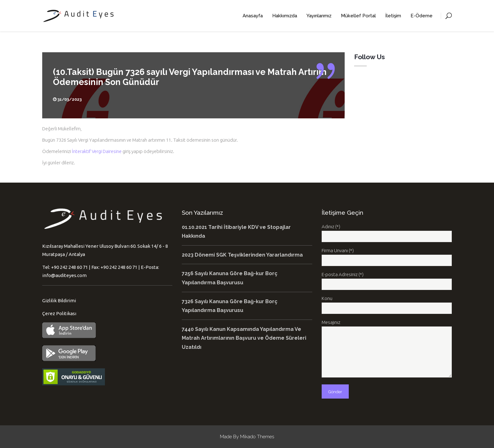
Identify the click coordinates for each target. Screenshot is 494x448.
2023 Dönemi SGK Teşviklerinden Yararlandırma (242, 255)
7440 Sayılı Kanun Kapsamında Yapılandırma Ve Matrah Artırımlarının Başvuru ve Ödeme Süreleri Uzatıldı (244, 338)
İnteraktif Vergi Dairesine (97, 151)
